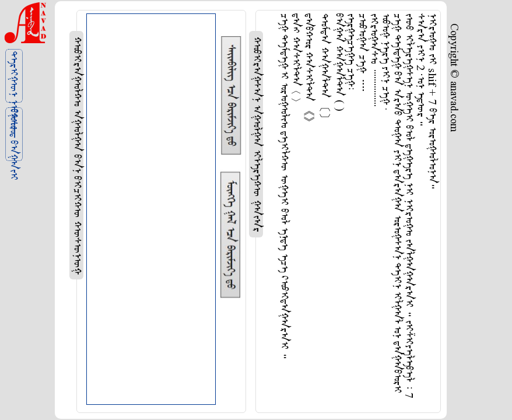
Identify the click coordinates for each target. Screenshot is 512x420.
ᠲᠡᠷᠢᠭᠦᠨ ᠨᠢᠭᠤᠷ (13, 77)
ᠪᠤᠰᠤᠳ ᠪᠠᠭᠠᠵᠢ (13, 135)
